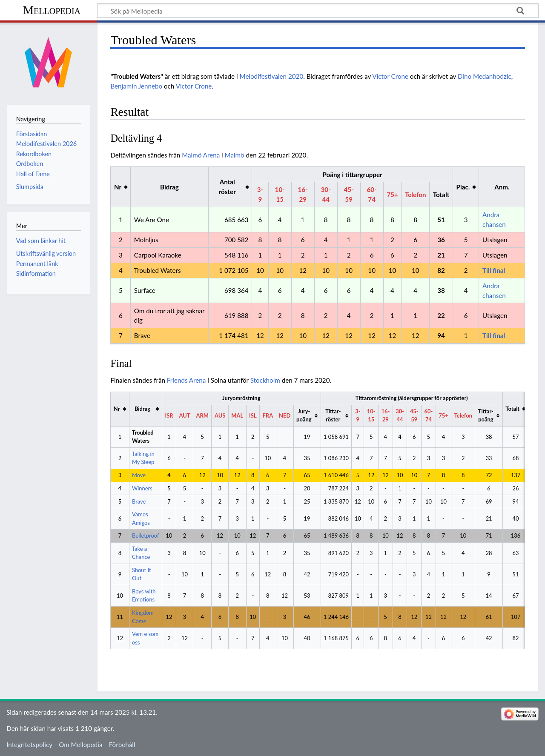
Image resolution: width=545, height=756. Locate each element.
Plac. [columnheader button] (463, 187)
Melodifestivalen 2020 (272, 76)
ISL (253, 415)
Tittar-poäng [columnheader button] (486, 415)
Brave (139, 501)
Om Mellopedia (80, 745)
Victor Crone (390, 76)
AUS (220, 415)
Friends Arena (186, 380)
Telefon (416, 195)
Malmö (235, 155)
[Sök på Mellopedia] (318, 11)
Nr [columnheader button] (118, 187)
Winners (142, 488)
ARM (202, 415)
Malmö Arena (201, 155)
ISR (169, 415)
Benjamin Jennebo (136, 86)
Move (139, 475)
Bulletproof (146, 535)
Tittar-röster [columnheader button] (333, 415)
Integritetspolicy (29, 745)
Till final (494, 270)
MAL (237, 415)
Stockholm (265, 380)
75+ (392, 195)
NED (285, 415)
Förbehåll (122, 745)
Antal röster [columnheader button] (227, 187)
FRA (268, 415)
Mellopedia (52, 10)
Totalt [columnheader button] (512, 409)
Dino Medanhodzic (485, 76)
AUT (185, 415)
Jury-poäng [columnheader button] (304, 415)
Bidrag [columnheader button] (142, 409)
